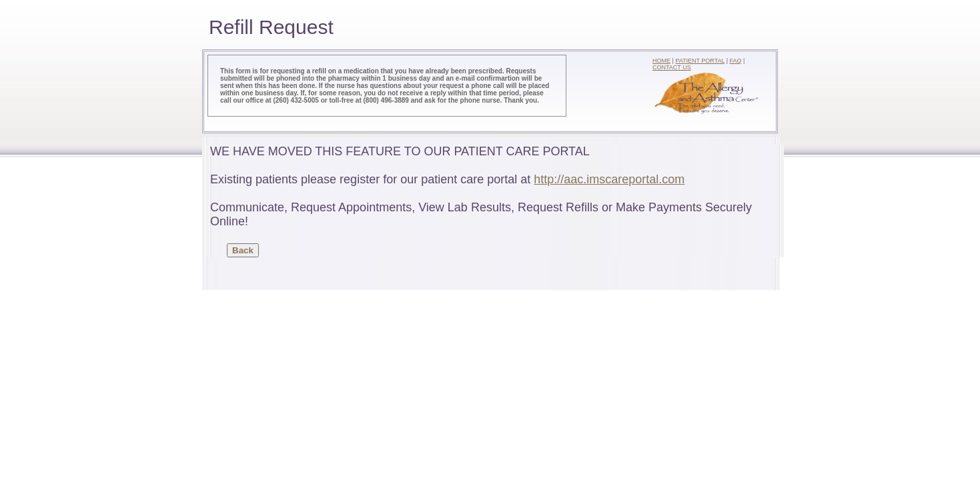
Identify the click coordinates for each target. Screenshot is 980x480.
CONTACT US (672, 67)
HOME (661, 61)
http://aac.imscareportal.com (609, 179)
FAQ (736, 61)
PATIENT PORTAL (700, 61)
